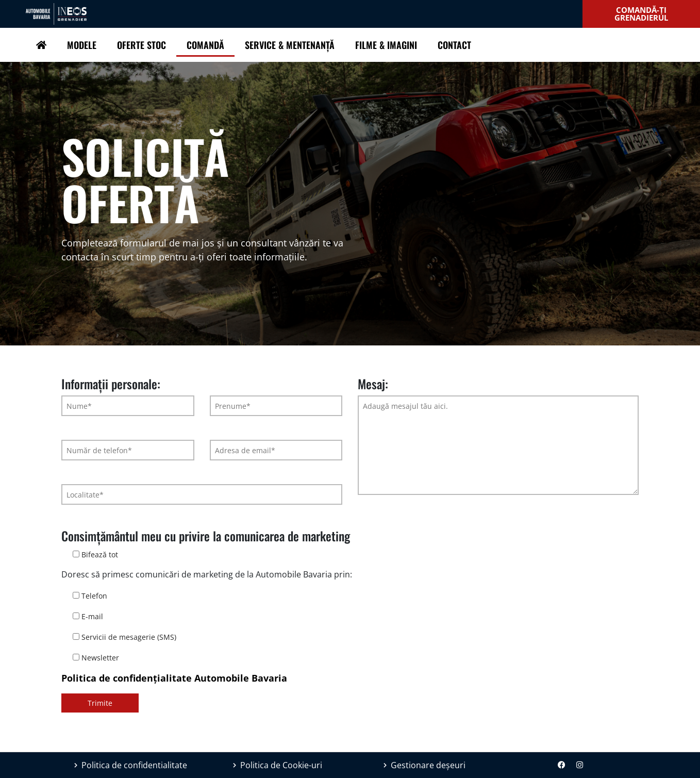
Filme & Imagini (386, 45)
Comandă (205, 45)
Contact (454, 45)
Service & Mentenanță (290, 45)
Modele (82, 45)
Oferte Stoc (141, 45)
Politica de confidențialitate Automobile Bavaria (174, 678)
